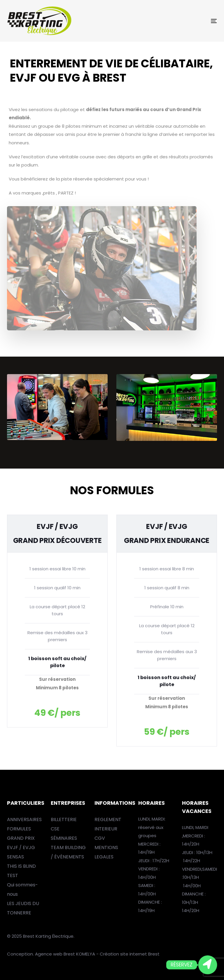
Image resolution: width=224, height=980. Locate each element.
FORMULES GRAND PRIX (21, 833)
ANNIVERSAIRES (24, 819)
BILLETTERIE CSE (64, 824)
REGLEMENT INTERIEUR (108, 824)
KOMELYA (86, 954)
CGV (100, 838)
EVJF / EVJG (21, 847)
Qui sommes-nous (22, 889)
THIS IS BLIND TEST (21, 871)
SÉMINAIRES (64, 838)
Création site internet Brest (130, 954)
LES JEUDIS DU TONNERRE (23, 908)
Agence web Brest (55, 954)
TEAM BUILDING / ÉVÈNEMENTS (68, 852)
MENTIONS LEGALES (106, 852)
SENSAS (15, 857)
